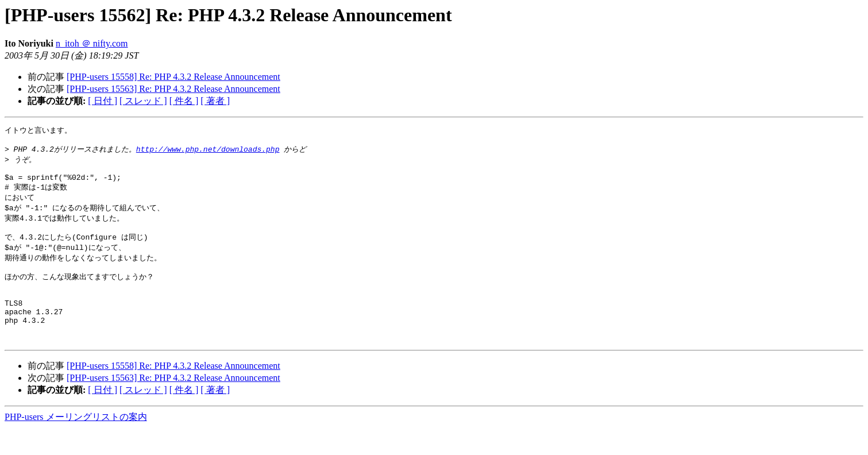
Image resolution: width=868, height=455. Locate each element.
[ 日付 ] (103, 101)
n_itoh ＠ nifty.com (92, 43)
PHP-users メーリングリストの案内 (76, 444)
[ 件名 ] (184, 101)
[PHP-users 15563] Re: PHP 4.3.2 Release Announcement (173, 89)
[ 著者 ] (215, 101)
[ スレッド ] (143, 101)
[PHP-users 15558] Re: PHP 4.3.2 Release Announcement (173, 77)
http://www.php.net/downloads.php (208, 152)
